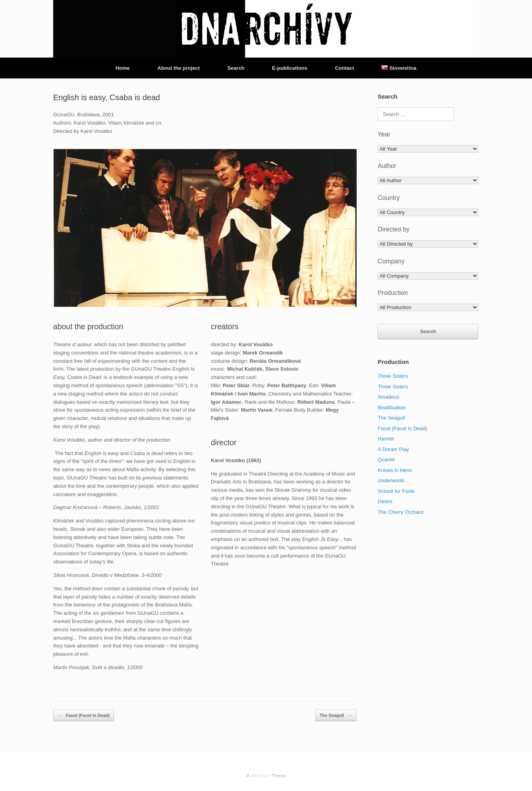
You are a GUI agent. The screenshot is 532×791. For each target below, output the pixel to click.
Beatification (392, 408)
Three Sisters (393, 376)
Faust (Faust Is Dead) (84, 715)
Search (236, 68)
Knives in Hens (395, 470)
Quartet (386, 460)
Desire (385, 501)
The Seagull (336, 715)
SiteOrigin (260, 776)
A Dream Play (393, 449)
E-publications (290, 68)
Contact (344, 68)
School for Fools (396, 491)
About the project (179, 68)
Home (123, 68)
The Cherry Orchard (400, 512)
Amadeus (388, 397)
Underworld (391, 480)
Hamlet (386, 439)
